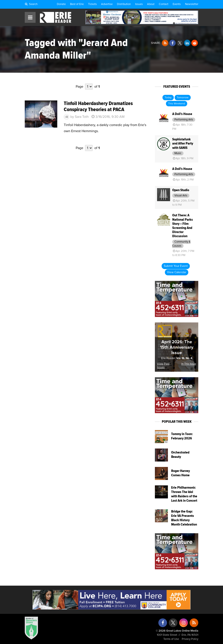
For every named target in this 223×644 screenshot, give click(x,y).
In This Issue (189, 364)
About (151, 4)
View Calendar (177, 272)
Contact (164, 4)
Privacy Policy (190, 639)
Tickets (92, 4)
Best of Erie (77, 4)
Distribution (124, 4)
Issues (139, 4)
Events (177, 4)
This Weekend (177, 104)
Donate (61, 4)
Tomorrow (183, 98)
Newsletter (192, 4)
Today (168, 98)
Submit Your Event (176, 266)
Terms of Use (171, 639)
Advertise (107, 4)
